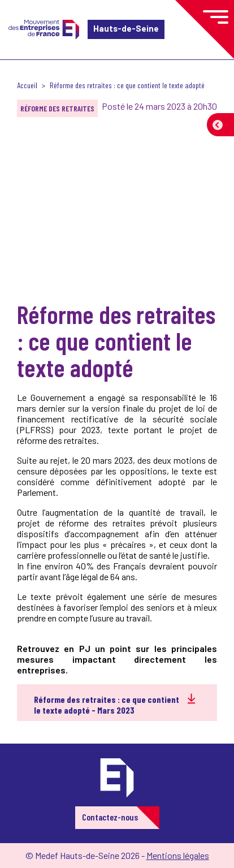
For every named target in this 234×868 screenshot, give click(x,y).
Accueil (27, 85)
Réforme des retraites (57, 108)
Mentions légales (178, 855)
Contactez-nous (110, 817)
